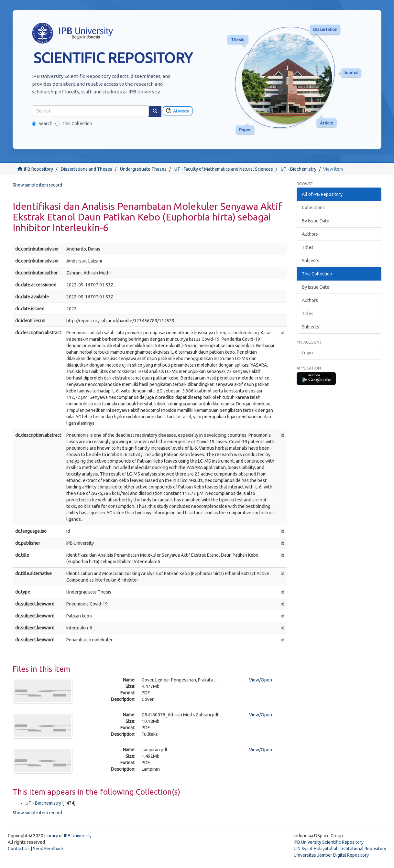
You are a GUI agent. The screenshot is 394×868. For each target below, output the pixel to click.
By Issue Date (316, 221)
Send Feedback (48, 849)
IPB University (78, 836)
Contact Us (19, 849)
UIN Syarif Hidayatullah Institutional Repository (340, 849)
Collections (313, 208)
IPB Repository (38, 169)
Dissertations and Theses (87, 169)
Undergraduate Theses (143, 169)
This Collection (74, 123)
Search (42, 123)
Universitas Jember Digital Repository (331, 855)
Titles (308, 247)
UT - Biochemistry (299, 169)
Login (307, 353)
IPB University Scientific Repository (329, 842)
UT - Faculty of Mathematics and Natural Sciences (224, 169)
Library (51, 836)
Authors (310, 234)
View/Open (261, 680)
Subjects (311, 261)
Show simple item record (37, 185)
